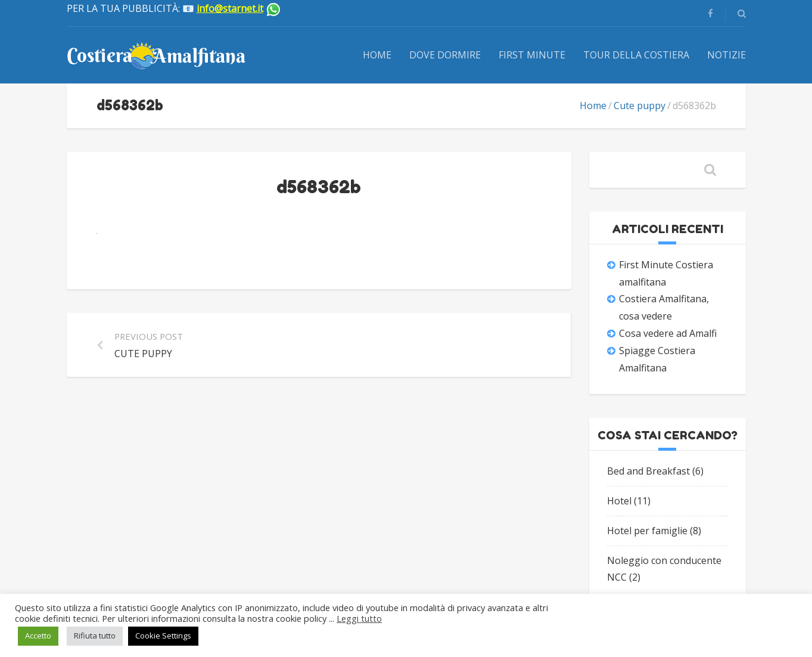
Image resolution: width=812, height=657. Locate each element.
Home (377, 55)
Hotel (619, 501)
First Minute (532, 55)
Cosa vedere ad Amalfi (668, 333)
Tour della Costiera (636, 55)
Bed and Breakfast (648, 471)
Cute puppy (640, 106)
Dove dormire (445, 55)
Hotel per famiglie (647, 531)
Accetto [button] (38, 636)
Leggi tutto (359, 618)
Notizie (727, 55)
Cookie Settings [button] (163, 636)
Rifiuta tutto (95, 636)
